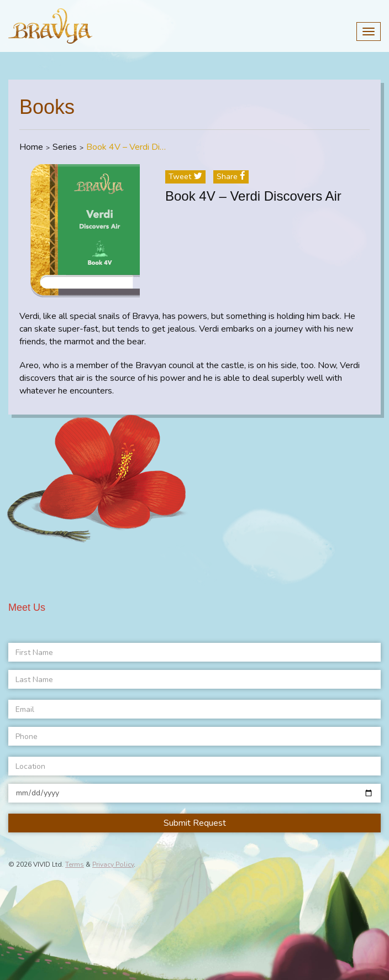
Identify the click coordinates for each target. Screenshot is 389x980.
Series (65, 147)
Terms (75, 864)
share (231, 177)
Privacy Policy (113, 864)
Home (31, 147)
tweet (185, 177)
